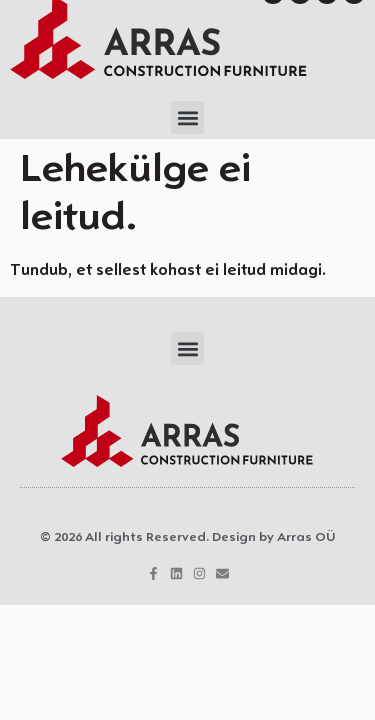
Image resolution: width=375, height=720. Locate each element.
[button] (187, 117)
